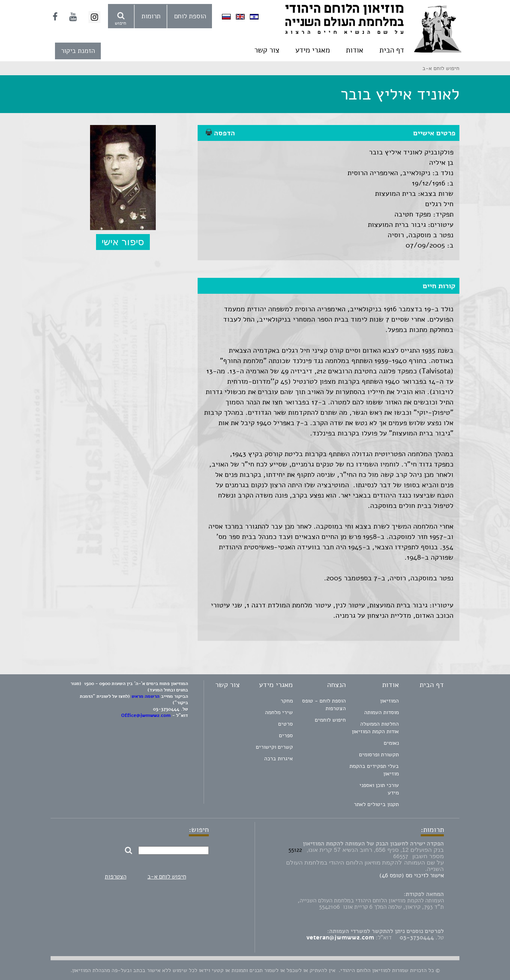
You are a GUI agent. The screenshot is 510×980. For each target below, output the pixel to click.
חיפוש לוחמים (330, 720)
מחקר (287, 701)
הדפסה (220, 133)
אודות (355, 50)
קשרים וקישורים (274, 747)
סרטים (285, 724)
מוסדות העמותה (382, 712)
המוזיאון (389, 701)
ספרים (286, 735)
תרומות (151, 16)
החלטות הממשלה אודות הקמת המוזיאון (375, 728)
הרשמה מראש (145, 696)
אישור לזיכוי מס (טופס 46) (412, 875)
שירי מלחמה (279, 712)
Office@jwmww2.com (146, 715)
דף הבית (392, 50)
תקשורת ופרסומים (379, 755)
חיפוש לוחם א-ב (167, 877)
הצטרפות (116, 877)
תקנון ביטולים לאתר (376, 804)
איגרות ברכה (279, 758)
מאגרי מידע (313, 50)
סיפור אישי (123, 242)
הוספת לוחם (190, 16)
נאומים (391, 743)
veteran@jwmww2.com (340, 937)
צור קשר (267, 50)
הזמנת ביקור (78, 51)
